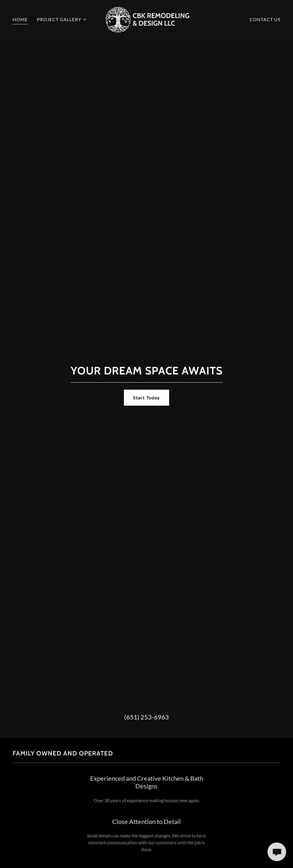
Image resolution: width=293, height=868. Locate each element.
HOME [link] (20, 19)
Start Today (146, 397)
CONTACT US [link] (265, 19)
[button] (62, 19)
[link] (146, 19)
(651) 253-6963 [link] (146, 717)
